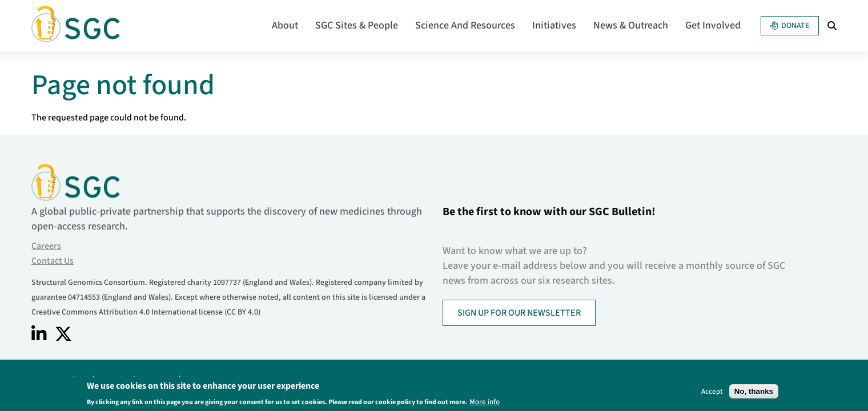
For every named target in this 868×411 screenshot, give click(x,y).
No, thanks (754, 392)
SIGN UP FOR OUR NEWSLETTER (519, 313)
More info (485, 403)
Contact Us (53, 261)
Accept (712, 392)
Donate (790, 26)
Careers (46, 246)
